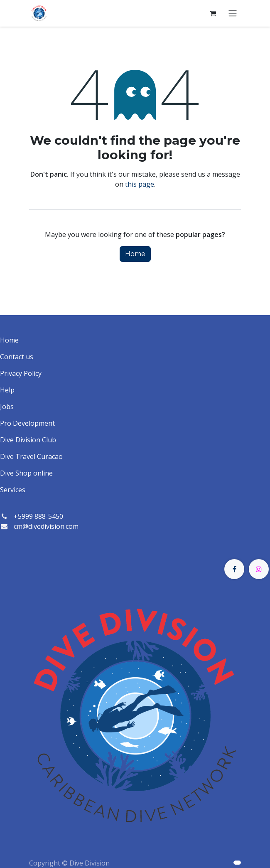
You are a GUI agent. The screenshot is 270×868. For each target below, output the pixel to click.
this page (140, 184)
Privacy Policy (21, 373)
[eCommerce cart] (213, 13)
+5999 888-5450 (38, 516)
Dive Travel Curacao (31, 456)
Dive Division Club (28, 440)
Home (135, 254)
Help (7, 390)
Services (13, 490)
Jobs (7, 407)
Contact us (17, 357)
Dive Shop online (26, 473)
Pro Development (27, 423)
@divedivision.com (50, 526)
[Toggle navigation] (233, 14)
